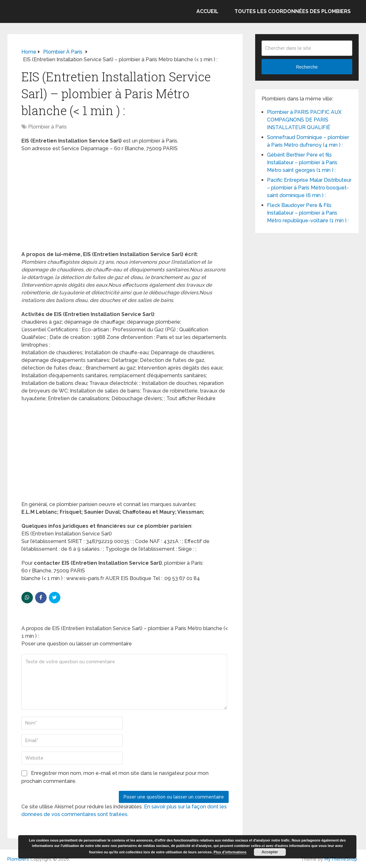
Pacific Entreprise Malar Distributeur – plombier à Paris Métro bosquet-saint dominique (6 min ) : (309, 188)
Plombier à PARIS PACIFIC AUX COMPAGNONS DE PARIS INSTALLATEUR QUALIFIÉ (304, 120)
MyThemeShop (341, 859)
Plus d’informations (230, 852)
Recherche (307, 67)
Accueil (207, 11)
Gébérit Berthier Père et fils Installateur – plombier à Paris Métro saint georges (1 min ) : (302, 162)
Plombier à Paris (47, 127)
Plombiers (18, 859)
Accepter (270, 852)
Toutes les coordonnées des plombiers (293, 11)
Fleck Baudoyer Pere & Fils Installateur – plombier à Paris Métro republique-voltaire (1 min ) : (308, 213)
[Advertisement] (125, 203)
